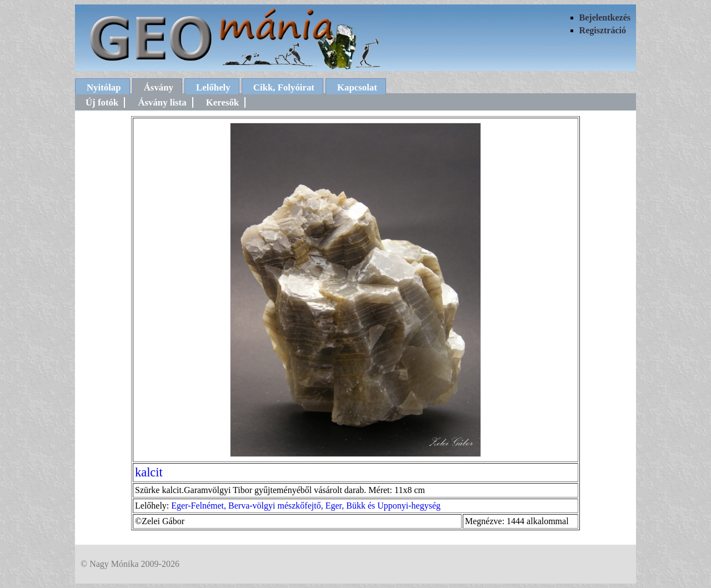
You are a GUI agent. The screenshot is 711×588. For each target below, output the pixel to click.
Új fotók (102, 102)
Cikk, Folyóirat (284, 87)
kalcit (149, 472)
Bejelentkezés (605, 17)
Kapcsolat (357, 87)
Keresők (222, 102)
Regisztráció (603, 30)
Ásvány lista (162, 102)
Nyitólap (104, 87)
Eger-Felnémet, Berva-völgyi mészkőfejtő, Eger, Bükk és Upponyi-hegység (306, 506)
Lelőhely (213, 87)
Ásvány (159, 87)
